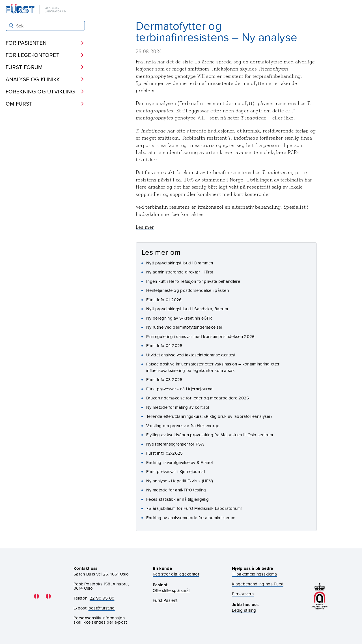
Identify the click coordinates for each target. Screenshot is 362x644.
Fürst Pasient (165, 600)
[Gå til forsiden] (36, 9)
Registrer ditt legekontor (176, 574)
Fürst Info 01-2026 (164, 300)
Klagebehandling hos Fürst (258, 584)
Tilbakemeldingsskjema (255, 574)
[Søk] (11, 26)
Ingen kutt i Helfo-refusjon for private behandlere (193, 281)
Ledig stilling (244, 610)
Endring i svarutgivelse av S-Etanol (179, 462)
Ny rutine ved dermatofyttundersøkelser (184, 327)
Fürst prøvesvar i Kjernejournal (175, 471)
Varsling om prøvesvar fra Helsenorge (183, 426)
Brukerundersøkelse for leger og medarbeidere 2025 (198, 398)
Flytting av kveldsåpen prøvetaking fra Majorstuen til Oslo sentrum (210, 435)
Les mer (145, 227)
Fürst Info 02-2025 (165, 453)
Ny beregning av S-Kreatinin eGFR (179, 318)
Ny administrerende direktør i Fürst (180, 272)
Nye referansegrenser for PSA (175, 444)
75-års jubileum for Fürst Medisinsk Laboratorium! (194, 508)
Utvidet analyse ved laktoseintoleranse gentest (191, 355)
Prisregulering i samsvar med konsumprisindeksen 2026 (201, 336)
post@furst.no (102, 608)
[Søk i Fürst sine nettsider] (45, 26)
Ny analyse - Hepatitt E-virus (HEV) (180, 481)
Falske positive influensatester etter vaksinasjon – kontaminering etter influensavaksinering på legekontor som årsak (213, 367)
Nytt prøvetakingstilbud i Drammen (180, 263)
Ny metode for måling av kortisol (178, 407)
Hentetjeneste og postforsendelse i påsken (188, 290)
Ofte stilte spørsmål (171, 590)
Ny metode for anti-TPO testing (176, 490)
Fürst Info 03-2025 (164, 379)
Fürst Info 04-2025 (164, 345)
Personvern (243, 594)
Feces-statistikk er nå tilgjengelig (177, 499)
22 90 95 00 (102, 598)
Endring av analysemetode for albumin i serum (191, 518)
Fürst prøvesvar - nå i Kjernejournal (180, 389)
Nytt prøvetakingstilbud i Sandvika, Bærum (187, 309)
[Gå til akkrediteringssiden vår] (320, 596)
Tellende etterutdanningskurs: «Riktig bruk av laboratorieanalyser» (209, 416)
